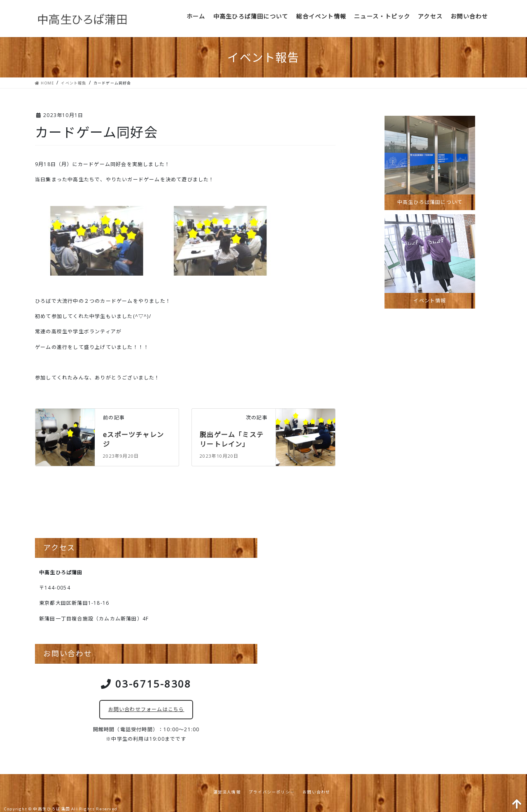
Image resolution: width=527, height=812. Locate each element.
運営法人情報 (227, 792)
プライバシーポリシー (272, 792)
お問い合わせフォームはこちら (146, 709)
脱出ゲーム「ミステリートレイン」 (232, 439)
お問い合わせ (316, 792)
